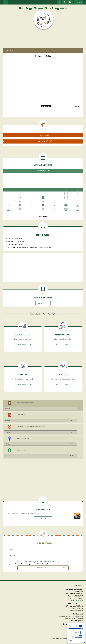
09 (66, 198)
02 (66, 193)
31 (78, 209)
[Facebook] (59, 2)
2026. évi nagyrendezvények (17, 238)
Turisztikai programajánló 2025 (18, 244)
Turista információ (22, 450)
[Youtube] (64, 2)
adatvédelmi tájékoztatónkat (50, 561)
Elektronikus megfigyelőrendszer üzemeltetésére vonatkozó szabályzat (30, 247)
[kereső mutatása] (70, 2)
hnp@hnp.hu (79, 600)
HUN (77, 2)
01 (55, 193)
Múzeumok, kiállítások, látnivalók (25, 403)
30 (66, 209)
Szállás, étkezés (21, 414)
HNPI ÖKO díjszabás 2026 (16, 241)
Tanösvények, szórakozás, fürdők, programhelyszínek (31, 426)
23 (66, 205)
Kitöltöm (42, 303)
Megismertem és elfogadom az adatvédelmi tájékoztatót (34, 564)
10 (78, 198)
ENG (81, 2)
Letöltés (42, 519)
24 (78, 205)
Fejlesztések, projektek (23, 438)
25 (8, 209)
